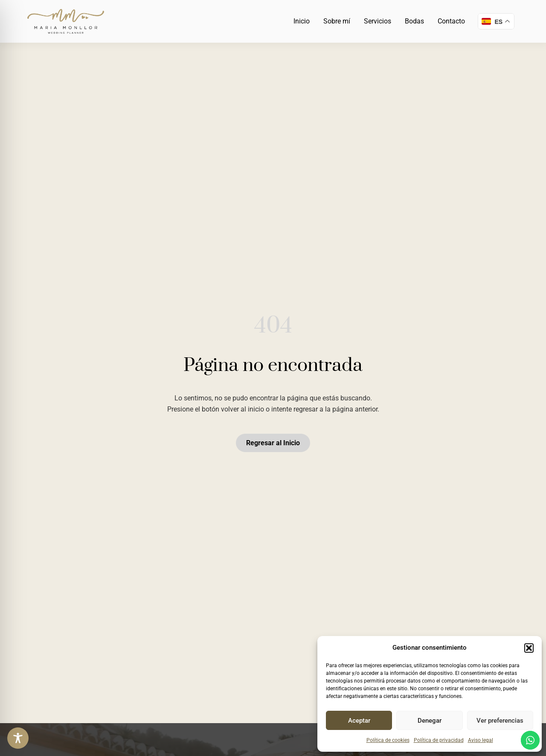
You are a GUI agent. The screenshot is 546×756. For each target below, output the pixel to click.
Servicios (378, 21)
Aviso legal (481, 740)
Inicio (302, 21)
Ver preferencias (500, 721)
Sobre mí (337, 21)
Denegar (430, 721)
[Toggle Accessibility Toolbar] (18, 738)
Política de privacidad (439, 740)
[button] (529, 648)
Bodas (414, 21)
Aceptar (359, 721)
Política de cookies (388, 740)
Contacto (451, 21)
